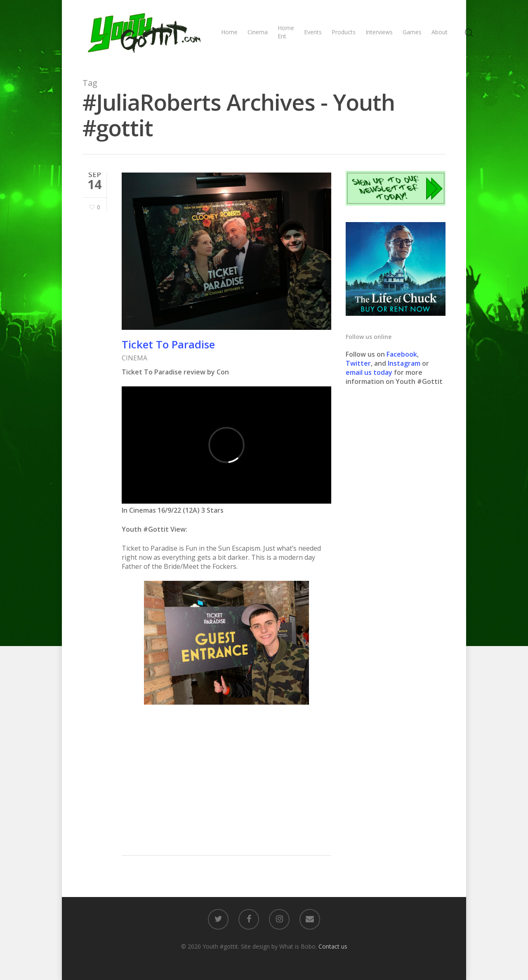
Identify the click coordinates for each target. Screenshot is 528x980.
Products (344, 32)
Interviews (379, 32)
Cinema (258, 32)
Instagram (405, 363)
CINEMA (134, 358)
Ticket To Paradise (168, 344)
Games (412, 32)
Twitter (358, 363)
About (440, 32)
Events (313, 32)
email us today (369, 372)
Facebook (402, 354)
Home (229, 32)
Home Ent (286, 32)
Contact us (333, 946)
